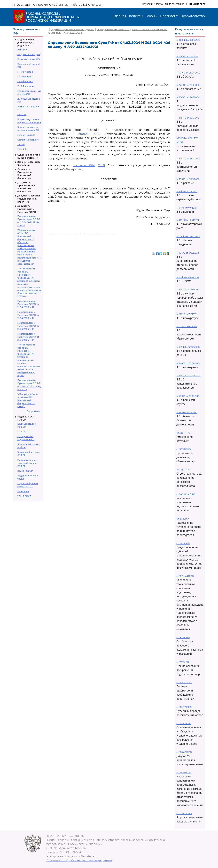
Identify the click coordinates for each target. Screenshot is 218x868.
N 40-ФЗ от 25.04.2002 (188, 73)
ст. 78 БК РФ (183, 543)
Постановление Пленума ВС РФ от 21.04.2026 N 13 (28, 326)
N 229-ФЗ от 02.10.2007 (188, 376)
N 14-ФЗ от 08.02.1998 (188, 277)
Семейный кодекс (28, 140)
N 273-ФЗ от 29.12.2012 (188, 85)
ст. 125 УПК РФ (184, 707)
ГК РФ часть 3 (25, 81)
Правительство (193, 16)
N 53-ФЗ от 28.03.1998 (188, 396)
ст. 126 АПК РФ (184, 752)
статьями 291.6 (84, 165)
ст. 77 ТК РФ (183, 662)
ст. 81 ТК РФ (183, 519)
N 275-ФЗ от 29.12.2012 (188, 118)
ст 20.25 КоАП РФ (186, 494)
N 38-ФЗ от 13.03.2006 (188, 179)
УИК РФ (22, 149)
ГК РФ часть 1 (25, 72)
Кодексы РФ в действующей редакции (26, 42)
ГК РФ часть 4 (25, 86)
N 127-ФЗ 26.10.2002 (187, 326)
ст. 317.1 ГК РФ (184, 449)
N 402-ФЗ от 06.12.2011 (188, 220)
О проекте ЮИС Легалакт (51, 5)
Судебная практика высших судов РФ (72, 29)
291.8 (102, 165)
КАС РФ (22, 114)
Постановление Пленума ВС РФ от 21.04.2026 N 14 (28, 337)
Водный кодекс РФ (29, 59)
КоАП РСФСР (25, 471)
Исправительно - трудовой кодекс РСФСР (27, 463)
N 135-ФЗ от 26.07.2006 (188, 236)
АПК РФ (22, 50)
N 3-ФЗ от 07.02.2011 (187, 208)
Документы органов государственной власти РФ (29, 199)
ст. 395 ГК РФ (183, 470)
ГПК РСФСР (24, 432)
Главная (120, 16)
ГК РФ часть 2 (25, 77)
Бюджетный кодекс (29, 54)
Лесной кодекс (26, 135)
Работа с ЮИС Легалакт (87, 5)
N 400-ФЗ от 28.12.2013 (188, 40)
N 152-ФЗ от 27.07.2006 (188, 347)
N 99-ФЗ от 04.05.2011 (188, 253)
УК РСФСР (23, 491)
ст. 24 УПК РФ (184, 723)
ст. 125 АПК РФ (184, 814)
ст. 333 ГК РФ (183, 433)
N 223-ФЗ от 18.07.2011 (188, 290)
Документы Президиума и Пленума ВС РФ (27, 209)
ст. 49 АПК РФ (184, 773)
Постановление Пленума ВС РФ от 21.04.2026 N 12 (28, 304)
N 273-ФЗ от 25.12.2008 (188, 159)
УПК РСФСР (24, 496)
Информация (22, 5)
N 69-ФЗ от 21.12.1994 (187, 56)
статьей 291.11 (89, 134)
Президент (169, 16)
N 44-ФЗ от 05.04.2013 (188, 363)
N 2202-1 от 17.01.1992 (187, 314)
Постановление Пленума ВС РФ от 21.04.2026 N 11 (28, 315)
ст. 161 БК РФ (183, 638)
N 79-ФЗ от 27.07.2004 (188, 97)
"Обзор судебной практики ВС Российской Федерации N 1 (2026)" (28, 400)
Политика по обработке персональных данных (79, 860)
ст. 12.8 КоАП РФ (185, 576)
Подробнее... (34, 411)
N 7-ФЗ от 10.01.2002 (187, 191)
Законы (151, 16)
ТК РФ (21, 144)
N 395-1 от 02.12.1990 (187, 412)
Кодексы (136, 16)
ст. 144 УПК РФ (184, 683)
